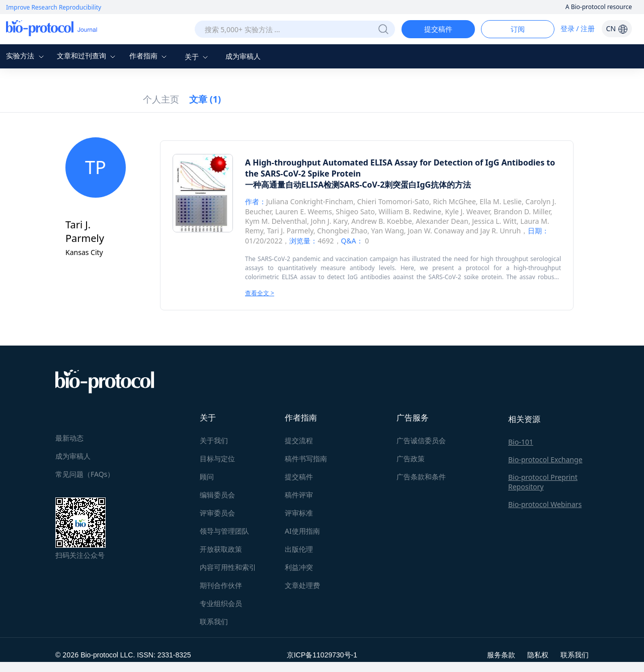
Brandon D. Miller (522, 212)
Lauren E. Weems (304, 212)
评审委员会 (217, 513)
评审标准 (299, 513)
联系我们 (214, 621)
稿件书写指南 (306, 458)
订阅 (518, 29)
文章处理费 (302, 585)
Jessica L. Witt (494, 221)
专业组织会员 (221, 603)
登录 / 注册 (578, 28)
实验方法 (26, 56)
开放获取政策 (221, 549)
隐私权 (538, 655)
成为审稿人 (243, 56)
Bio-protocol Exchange (545, 459)
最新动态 (69, 438)
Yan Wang (388, 231)
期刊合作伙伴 (221, 585)
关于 (198, 57)
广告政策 (411, 458)
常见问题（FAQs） (85, 474)
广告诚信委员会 (421, 440)
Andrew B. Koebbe (381, 221)
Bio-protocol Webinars (545, 504)
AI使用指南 (302, 531)
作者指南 (149, 56)
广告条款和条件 (421, 477)
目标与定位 (217, 458)
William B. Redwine (410, 212)
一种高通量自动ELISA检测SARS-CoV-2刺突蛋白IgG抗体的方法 (358, 185)
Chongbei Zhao (342, 231)
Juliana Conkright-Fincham (310, 201)
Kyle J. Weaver (468, 212)
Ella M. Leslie (501, 201)
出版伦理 (299, 549)
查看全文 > (260, 293)
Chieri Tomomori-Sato (393, 201)
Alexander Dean (442, 221)
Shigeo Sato (355, 212)
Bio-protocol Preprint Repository (543, 482)
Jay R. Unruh (501, 231)
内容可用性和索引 (228, 567)
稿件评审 (299, 495)
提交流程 (299, 440)
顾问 (207, 477)
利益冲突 (299, 567)
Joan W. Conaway (436, 231)
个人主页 (161, 99)
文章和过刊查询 (88, 56)
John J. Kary (329, 221)
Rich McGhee (454, 201)
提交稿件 (438, 29)
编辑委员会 (217, 495)
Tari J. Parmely (290, 231)
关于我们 (214, 440)
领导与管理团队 (224, 531)
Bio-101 (521, 442)
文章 (205, 99)
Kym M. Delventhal (276, 221)
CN (617, 28)
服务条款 (501, 655)
